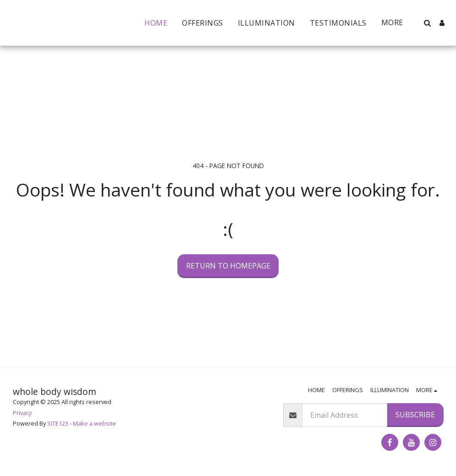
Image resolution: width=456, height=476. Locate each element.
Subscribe (415, 415)
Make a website (94, 423)
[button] (427, 23)
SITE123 (58, 423)
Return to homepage (228, 266)
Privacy (22, 413)
